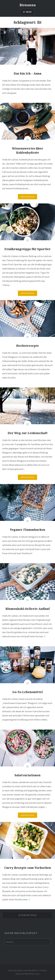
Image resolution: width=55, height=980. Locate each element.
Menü (29, 12)
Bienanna (28, 5)
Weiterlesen (27, 197)
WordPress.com (32, 974)
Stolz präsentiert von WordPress (23, 970)
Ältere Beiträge (28, 915)
